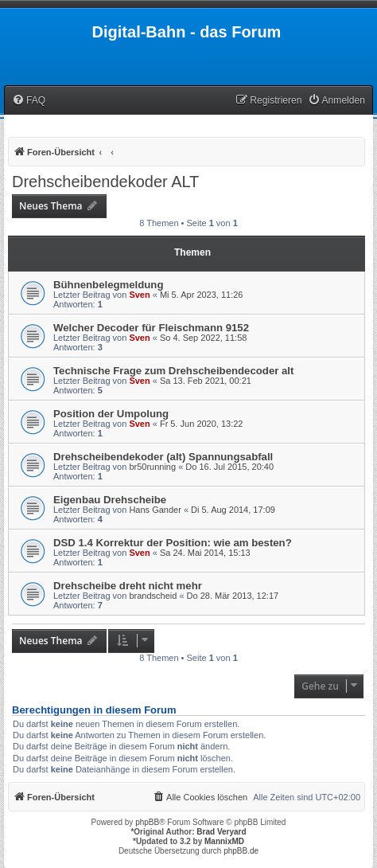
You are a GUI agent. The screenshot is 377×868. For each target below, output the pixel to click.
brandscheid (153, 596)
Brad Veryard (221, 832)
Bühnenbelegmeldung (108, 285)
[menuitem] (29, 101)
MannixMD (224, 841)
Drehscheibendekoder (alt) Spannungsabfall (163, 457)
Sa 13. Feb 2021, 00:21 (206, 381)
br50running (152, 467)
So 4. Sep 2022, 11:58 (203, 338)
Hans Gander (155, 510)
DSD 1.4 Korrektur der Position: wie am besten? (173, 543)
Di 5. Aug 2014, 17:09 (233, 510)
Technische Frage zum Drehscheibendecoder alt (173, 371)
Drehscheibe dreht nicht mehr (128, 586)
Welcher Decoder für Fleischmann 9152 (151, 328)
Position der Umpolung (111, 414)
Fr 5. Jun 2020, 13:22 (202, 424)
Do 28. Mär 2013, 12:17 (233, 596)
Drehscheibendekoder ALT (105, 182)
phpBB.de (241, 851)
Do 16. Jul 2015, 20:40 (229, 467)
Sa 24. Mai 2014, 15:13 (205, 553)
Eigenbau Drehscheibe (110, 500)
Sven (139, 295)
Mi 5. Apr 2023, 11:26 (202, 295)
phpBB (147, 822)
